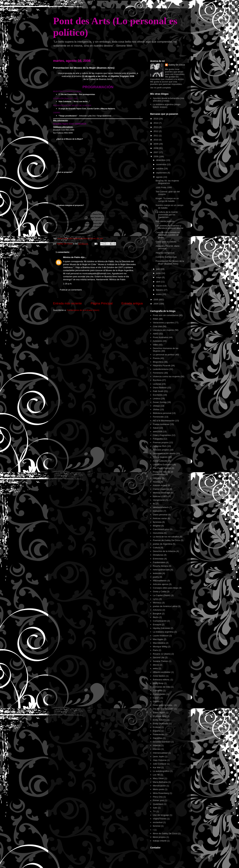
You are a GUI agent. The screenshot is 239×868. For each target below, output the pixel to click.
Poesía (156, 358)
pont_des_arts (98, 239)
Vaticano (157, 478)
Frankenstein (159, 562)
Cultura (156, 548)
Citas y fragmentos (162, 435)
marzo (159, 286)
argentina (78, 239)
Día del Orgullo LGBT (163, 709)
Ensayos (157, 625)
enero (159, 294)
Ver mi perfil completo (161, 88)
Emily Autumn (159, 720)
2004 (156, 304)
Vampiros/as (159, 500)
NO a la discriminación (164, 421)
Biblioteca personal (162, 413)
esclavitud (158, 822)
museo (60, 239)
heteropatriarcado (161, 570)
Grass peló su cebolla (166, 242)
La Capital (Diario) (162, 595)
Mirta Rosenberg (161, 793)
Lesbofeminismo (161, 369)
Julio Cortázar (159, 764)
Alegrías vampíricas (165, 253)
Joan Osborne (160, 760)
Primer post (158, 800)
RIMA (156, 319)
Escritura (157, 380)
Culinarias (158, 691)
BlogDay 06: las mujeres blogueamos (167, 182)
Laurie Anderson (161, 636)
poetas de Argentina (162, 544)
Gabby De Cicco (177, 65)
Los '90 (156, 775)
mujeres (71, 239)
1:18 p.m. (68, 284)
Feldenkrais (158, 734)
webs (155, 668)
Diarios (156, 701)
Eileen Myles (159, 713)
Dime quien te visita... (163, 705)
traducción (158, 511)
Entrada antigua (132, 303)
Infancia (157, 745)
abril (159, 282)
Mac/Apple (158, 639)
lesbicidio (157, 573)
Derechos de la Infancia (164, 551)
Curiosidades (159, 694)
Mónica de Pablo (72, 257)
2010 (156, 140)
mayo (159, 277)
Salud (156, 428)
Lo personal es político (164, 355)
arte (90, 239)
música (156, 482)
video (155, 345)
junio (159, 273)
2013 (156, 127)
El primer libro (159, 716)
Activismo (158, 341)
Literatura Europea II (163, 465)
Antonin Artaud (160, 485)
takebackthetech (161, 507)
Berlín (156, 617)
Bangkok (157, 614)
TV (154, 811)
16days (156, 406)
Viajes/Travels (160, 819)
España (157, 731)
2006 (156, 156)
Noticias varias (160, 518)
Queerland (158, 804)
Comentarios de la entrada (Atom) (83, 310)
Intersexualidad (160, 753)
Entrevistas (158, 559)
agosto (160, 177)
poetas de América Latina (165, 606)
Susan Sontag (160, 402)
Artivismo (157, 610)
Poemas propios (161, 442)
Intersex (157, 749)
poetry (156, 577)
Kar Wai (157, 767)
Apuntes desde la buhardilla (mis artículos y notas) (169, 100)
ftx (154, 504)
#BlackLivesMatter (162, 672)
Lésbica (157, 399)
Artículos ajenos (161, 584)
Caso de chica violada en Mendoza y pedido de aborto (168, 235)
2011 (156, 136)
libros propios (159, 837)
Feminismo (158, 373)
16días (156, 409)
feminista (157, 522)
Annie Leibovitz (160, 461)
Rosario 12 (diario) (162, 654)
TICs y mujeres (160, 457)
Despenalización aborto (164, 453)
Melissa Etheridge (161, 493)
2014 (156, 123)
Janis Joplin (159, 756)
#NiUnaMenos (160, 581)
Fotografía (158, 439)
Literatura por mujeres (163, 330)
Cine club (157, 326)
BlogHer (157, 526)
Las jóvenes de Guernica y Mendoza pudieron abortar (169, 227)
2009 (156, 144)
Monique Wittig (160, 647)
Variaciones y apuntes (163, 323)
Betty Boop (158, 683)
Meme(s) (157, 603)
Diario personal (160, 515)
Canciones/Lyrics (161, 529)
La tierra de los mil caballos (166, 537)
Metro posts (159, 789)
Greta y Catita (159, 592)
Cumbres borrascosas (166, 257)
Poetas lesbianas (161, 424)
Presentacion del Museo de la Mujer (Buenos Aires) (170, 262)
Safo (155, 808)
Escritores (158, 395)
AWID (156, 334)
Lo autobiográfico (161, 771)
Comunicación (160, 621)
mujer (65, 239)
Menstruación (159, 786)
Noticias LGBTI (160, 496)
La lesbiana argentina (163, 632)
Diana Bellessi (160, 388)
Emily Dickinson (160, 723)
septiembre (162, 173)
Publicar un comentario (71, 290)
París (155, 650)
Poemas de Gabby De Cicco (166, 540)
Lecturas (157, 384)
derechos (85, 239)
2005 (156, 300)
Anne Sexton (159, 676)
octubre (160, 169)
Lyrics (156, 599)
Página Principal (102, 303)
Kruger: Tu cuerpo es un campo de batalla (167, 200)
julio (158, 269)
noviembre (161, 164)
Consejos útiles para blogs (165, 588)
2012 (156, 131)
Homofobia (158, 533)
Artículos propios (161, 450)
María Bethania (160, 782)
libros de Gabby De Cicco (165, 833)
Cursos (156, 698)
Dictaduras (158, 555)
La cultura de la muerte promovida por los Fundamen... (167, 215)
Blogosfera (158, 362)
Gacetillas (158, 738)
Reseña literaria (160, 566)
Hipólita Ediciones (161, 628)
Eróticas (157, 727)
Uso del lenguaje (161, 815)
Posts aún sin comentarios (165, 315)
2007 (156, 152)
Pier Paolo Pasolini (162, 468)
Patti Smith (158, 391)
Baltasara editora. (161, 680)
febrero (160, 290)
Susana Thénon (160, 661)
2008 (156, 148)
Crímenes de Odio (162, 687)
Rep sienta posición (165, 221)
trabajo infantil (160, 841)
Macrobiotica (159, 643)
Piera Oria (158, 797)
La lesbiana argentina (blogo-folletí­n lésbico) (167, 106)
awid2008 (158, 432)
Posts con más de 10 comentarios (163, 473)
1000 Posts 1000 (164, 187)
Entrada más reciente (67, 303)
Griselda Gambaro (162, 742)
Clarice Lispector (161, 489)
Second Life (159, 658)
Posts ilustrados (160, 337)
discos (156, 665)
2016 (156, 119)
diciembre (161, 160)
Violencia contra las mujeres (166, 376)
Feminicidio (158, 417)
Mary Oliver (158, 778)
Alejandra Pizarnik (162, 366)
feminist (157, 826)
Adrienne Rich (160, 446)
